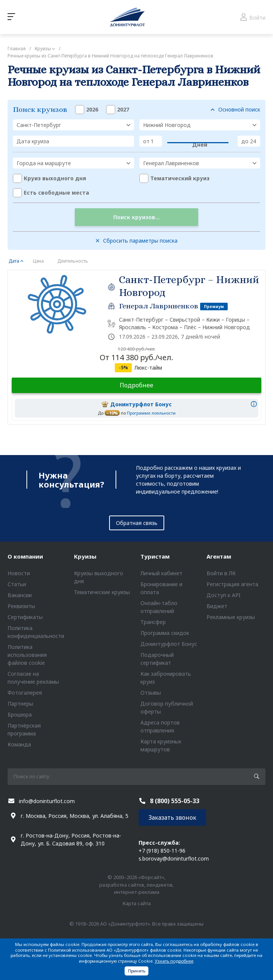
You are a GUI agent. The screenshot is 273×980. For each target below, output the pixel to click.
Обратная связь (137, 523)
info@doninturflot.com (47, 801)
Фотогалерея (25, 693)
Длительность (73, 261)
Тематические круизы (102, 592)
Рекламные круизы (231, 617)
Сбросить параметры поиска (140, 241)
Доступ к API (224, 595)
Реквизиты (21, 606)
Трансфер (153, 622)
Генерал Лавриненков (159, 306)
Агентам (219, 556)
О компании (25, 556)
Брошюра (20, 714)
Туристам (155, 556)
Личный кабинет (161, 573)
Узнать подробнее (174, 961)
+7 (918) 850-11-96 (162, 851)
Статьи (17, 584)
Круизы (85, 556)
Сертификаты (25, 617)
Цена (38, 261)
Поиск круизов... (136, 217)
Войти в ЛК (221, 573)
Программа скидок (165, 633)
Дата (14, 261)
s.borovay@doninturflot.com (174, 858)
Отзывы (151, 693)
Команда (19, 744)
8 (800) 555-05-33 (175, 801)
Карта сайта (137, 903)
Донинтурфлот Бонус (169, 644)
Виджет (217, 606)
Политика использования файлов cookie (27, 655)
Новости (19, 573)
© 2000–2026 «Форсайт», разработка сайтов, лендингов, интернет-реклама (136, 885)
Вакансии (20, 595)
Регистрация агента (232, 584)
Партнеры (20, 704)
